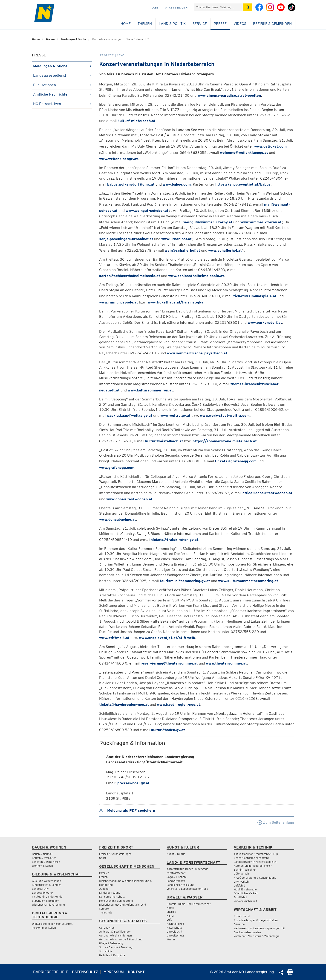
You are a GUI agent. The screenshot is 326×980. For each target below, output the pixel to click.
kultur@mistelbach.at (137, 121)
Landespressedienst (62, 75)
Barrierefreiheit (50, 972)
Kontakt (136, 972)
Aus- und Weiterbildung (47, 881)
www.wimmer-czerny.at (261, 222)
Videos (240, 24)
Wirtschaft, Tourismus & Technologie (257, 936)
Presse (220, 24)
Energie (171, 912)
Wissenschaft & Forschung (48, 905)
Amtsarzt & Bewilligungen (115, 932)
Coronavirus (107, 928)
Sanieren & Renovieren (46, 862)
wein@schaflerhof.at (182, 250)
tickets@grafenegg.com (236, 461)
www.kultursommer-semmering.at (248, 581)
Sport (103, 858)
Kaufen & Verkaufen (44, 858)
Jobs (155, 7)
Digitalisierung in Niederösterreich (53, 924)
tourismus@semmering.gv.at (185, 581)
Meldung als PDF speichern (127, 810)
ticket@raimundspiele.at (255, 296)
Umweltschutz (175, 935)
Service (200, 24)
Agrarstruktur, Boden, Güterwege (187, 869)
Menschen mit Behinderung (116, 901)
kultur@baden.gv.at (168, 730)
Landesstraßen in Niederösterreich (255, 862)
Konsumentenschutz (112, 897)
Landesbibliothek (43, 893)
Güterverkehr (242, 874)
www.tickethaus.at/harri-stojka (175, 302)
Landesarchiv (40, 889)
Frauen (103, 877)
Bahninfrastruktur (245, 870)
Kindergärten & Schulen (47, 885)
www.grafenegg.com (117, 468)
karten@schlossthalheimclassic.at (130, 276)
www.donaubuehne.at (118, 519)
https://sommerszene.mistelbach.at (225, 441)
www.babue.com (177, 184)
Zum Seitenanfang (276, 822)
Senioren (105, 909)
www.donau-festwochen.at (129, 499)
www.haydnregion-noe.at (179, 704)
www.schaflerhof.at (225, 250)
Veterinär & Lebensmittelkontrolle (187, 889)
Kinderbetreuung (110, 893)
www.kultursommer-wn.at (150, 390)
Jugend (104, 889)
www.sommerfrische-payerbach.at (197, 353)
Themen (145, 24)
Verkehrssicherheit (245, 901)
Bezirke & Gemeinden (272, 24)
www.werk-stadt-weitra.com (225, 416)
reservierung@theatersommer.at (169, 663)
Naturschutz (174, 928)
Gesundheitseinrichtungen (115, 935)
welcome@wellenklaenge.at (244, 153)
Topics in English (175, 7)
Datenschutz (85, 972)
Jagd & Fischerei (177, 877)
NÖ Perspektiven (62, 104)
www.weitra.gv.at (175, 416)
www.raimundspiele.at (119, 302)
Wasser (171, 939)
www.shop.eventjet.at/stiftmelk (167, 638)
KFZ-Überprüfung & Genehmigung (255, 878)
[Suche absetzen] (247, 7)
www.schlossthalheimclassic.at (196, 276)
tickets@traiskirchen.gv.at (175, 540)
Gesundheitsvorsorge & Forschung (121, 939)
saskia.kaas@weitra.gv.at (130, 416)
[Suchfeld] (219, 7)
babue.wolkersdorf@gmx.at (131, 184)
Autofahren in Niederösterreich (253, 866)
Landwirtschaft (176, 881)
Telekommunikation (44, 928)
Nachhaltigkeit (175, 924)
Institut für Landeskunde (47, 897)
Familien (104, 873)
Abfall (170, 908)
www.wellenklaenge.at (118, 159)
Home (126, 24)
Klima (170, 916)
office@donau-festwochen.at (267, 493)
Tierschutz (106, 912)
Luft (169, 920)
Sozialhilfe (105, 951)
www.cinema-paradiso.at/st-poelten (229, 95)
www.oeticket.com (270, 146)
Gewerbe (239, 924)
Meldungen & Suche (73, 39)
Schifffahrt (240, 897)
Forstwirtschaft (176, 873)
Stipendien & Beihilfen (46, 901)
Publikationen (62, 85)
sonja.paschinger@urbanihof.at (126, 239)
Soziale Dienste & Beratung (116, 947)
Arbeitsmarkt (242, 916)
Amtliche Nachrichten (62, 94)
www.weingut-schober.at (147, 211)
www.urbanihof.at (176, 239)
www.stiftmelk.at (114, 638)
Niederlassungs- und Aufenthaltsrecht (123, 905)
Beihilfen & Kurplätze (112, 955)
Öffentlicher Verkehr (246, 893)
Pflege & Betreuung (111, 943)
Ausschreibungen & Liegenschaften (256, 920)
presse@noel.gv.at (133, 783)
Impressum (113, 972)
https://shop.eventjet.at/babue (243, 184)
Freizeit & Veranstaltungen (115, 854)
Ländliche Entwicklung (180, 885)
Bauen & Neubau (42, 854)
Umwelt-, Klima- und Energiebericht (189, 904)
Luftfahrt (239, 885)
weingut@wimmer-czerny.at (208, 222)
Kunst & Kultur (176, 854)
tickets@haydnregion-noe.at (124, 704)
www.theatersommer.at (226, 663)
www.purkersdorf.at (265, 322)
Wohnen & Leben (42, 866)
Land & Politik (172, 24)
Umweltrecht (174, 932)
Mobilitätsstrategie (245, 889)
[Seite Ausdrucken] (290, 974)
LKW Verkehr (242, 882)
